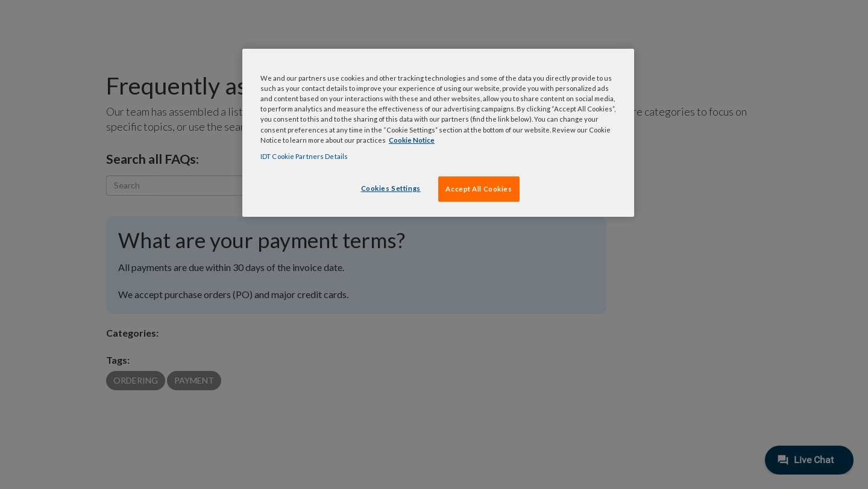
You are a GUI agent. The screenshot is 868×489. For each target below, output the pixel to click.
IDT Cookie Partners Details (304, 156)
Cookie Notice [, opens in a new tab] (412, 140)
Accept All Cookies (479, 189)
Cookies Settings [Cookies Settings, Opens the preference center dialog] (391, 188)
